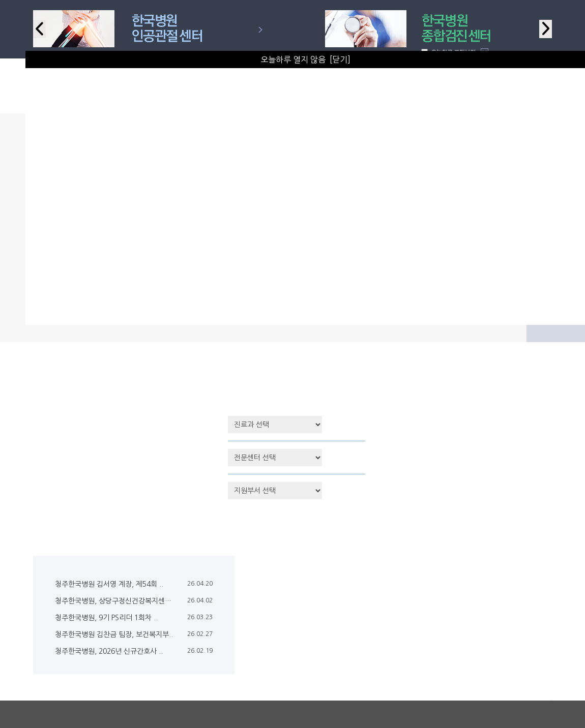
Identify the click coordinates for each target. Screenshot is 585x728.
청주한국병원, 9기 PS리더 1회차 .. (106, 618)
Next (546, 29)
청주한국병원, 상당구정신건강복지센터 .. (116, 601)
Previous (39, 29)
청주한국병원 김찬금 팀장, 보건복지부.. (114, 634)
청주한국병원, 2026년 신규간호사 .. (109, 651)
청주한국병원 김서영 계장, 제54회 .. (109, 584)
